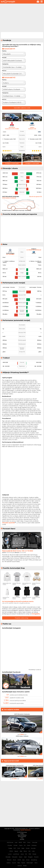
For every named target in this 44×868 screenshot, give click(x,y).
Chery (29, 842)
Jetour (25, 851)
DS (25, 845)
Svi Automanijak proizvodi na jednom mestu (18, 601)
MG (26, 854)
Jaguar (16, 851)
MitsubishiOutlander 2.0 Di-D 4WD (12, 128)
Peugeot (30, 857)
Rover (14, 860)
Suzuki (14, 863)
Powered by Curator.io (35, 669)
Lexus (22, 854)
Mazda (34, 854)
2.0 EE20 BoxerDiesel (34, 250)
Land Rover (16, 854)
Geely (23, 848)
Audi (16, 842)
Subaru (9, 863)
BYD (25, 842)
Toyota (23, 863)
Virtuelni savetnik (8, 523)
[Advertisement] (22, 18)
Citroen (15, 845)
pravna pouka (22, 836)
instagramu (36, 614)
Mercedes (8, 857)
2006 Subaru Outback (22, 736)
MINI (30, 854)
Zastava (20, 866)
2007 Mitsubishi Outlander (22, 714)
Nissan (21, 857)
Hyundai (33, 848)
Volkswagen (30, 863)
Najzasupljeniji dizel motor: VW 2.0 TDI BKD (18, 551)
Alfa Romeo (10, 842)
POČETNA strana (22, 832)
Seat (23, 860)
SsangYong (34, 860)
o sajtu (22, 834)
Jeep (21, 851)
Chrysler (10, 845)
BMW (20, 842)
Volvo (36, 863)
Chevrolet (35, 842)
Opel (25, 857)
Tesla (19, 863)
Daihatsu (34, 845)
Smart (28, 860)
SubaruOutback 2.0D (32, 128)
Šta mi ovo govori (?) (36, 197)
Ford (19, 848)
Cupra (21, 845)
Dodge (10, 848)
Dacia (29, 845)
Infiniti (11, 851)
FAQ (22, 838)
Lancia (10, 854)
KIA (30, 851)
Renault (9, 860)
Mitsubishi (15, 857)
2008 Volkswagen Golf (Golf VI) (15, 765)
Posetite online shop (22, 618)
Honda (28, 848)
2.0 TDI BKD (10, 254)
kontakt (22, 839)
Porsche (36, 857)
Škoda (25, 866)
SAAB (19, 860)
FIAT (15, 848)
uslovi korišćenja (22, 835)
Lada (33, 851)
